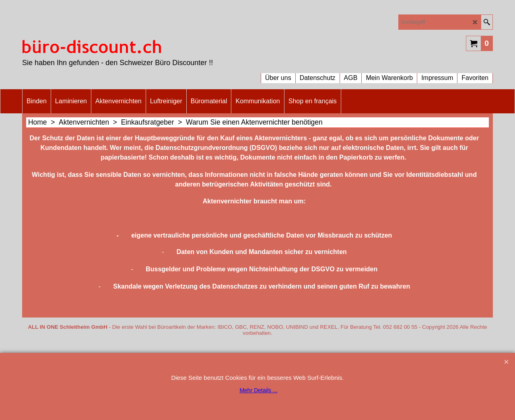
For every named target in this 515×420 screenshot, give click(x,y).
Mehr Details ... (258, 390)
